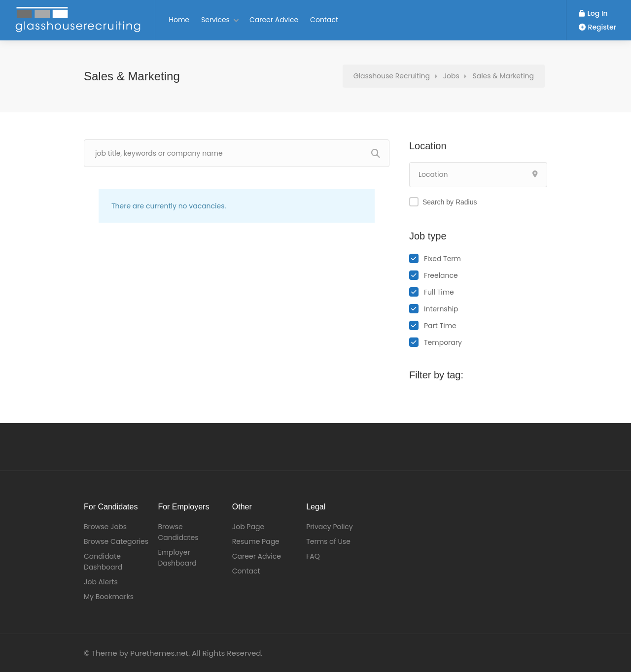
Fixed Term (442, 259)
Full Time (439, 292)
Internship (441, 309)
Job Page (248, 527)
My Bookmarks (109, 597)
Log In (593, 13)
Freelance (441, 275)
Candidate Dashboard (103, 562)
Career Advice (274, 20)
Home (179, 20)
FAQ (313, 556)
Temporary (443, 342)
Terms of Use (328, 541)
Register (597, 27)
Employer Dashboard (177, 558)
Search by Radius (450, 202)
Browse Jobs (105, 527)
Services (215, 20)
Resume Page (256, 541)
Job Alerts (101, 582)
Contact (324, 20)
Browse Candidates (178, 532)
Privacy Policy (330, 527)
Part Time (440, 326)
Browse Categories (116, 541)
